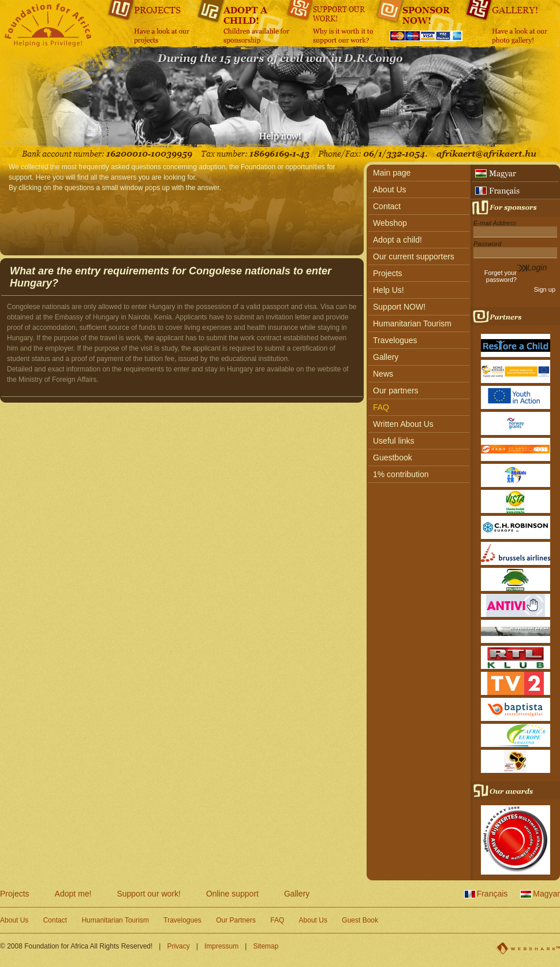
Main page (392, 173)
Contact (387, 206)
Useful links (394, 441)
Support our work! (149, 894)
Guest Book (360, 920)
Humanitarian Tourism (412, 323)
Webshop (390, 223)
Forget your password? (501, 276)
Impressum (221, 946)
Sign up (545, 289)
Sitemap (266, 946)
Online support (232, 894)
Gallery (386, 357)
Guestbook (393, 458)
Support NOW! (399, 307)
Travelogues (395, 340)
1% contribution (401, 474)
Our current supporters (414, 256)
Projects (388, 273)
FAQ (381, 407)
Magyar (546, 894)
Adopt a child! (397, 240)
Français (492, 894)
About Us (390, 189)
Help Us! (389, 290)
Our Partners (236, 920)
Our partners (396, 390)
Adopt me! (73, 894)
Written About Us (403, 424)
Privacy (178, 946)
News (383, 374)
